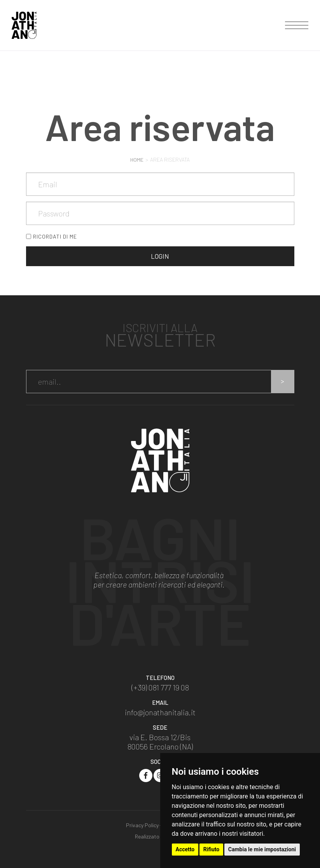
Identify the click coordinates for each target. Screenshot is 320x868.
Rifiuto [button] (212, 849)
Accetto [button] (185, 849)
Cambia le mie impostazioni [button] (262, 849)
